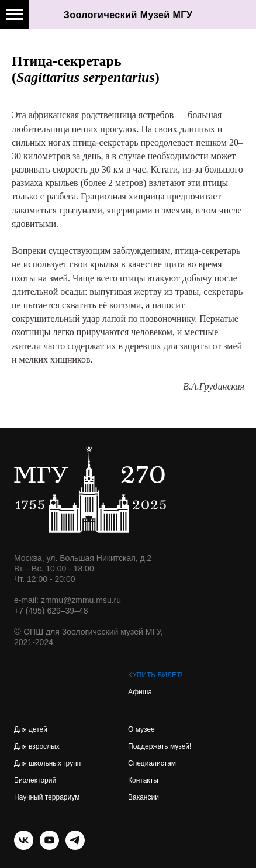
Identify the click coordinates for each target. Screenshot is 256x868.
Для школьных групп (47, 763)
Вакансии (143, 797)
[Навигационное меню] (15, 15)
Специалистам (152, 763)
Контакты (143, 780)
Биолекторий (35, 780)
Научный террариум (47, 797)
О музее (141, 729)
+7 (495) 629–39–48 (51, 611)
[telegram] (75, 847)
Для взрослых (37, 746)
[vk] (24, 847)
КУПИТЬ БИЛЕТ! (155, 675)
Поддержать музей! (160, 746)
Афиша (140, 692)
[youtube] (49, 847)
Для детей (31, 729)
